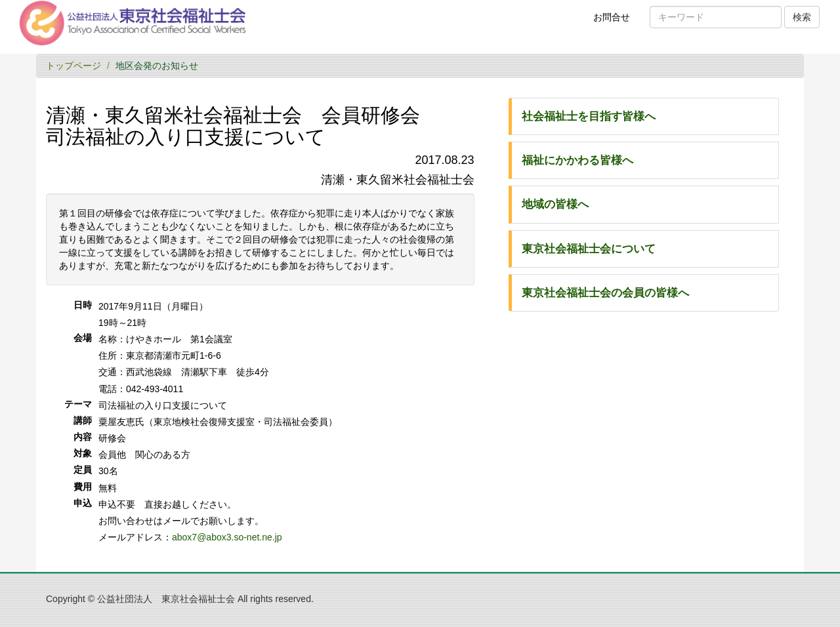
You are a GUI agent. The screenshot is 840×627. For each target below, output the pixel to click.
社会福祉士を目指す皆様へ (589, 116)
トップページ (73, 66)
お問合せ (616, 22)
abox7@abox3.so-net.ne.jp (227, 537)
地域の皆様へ (555, 204)
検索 (802, 17)
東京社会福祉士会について (589, 249)
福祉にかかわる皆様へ (577, 160)
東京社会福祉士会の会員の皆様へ (605, 293)
